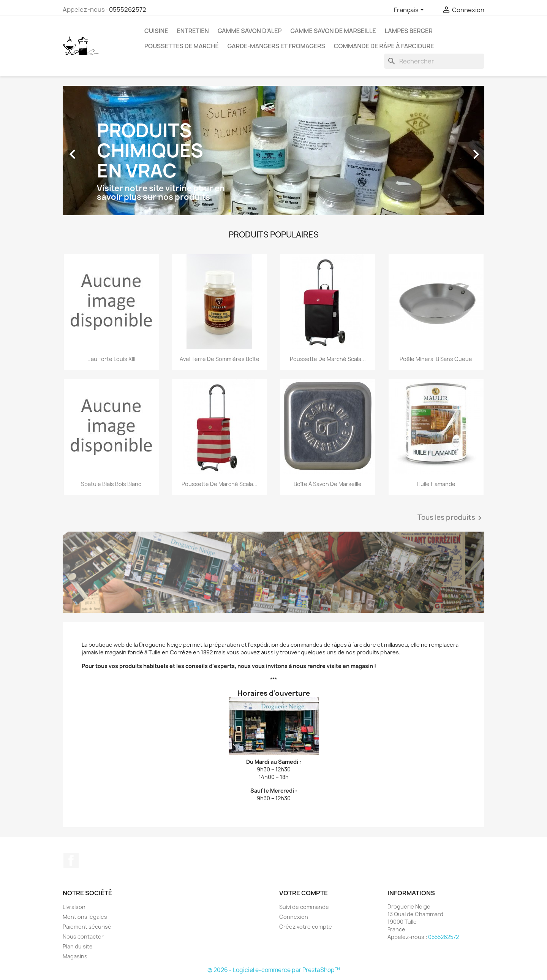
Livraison (74, 907)
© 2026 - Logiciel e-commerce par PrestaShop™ (274, 970)
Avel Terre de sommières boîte (220, 359)
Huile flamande (436, 484)
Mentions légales (85, 917)
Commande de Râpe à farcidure (384, 46)
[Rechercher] (434, 61)
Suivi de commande (304, 907)
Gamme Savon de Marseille (333, 31)
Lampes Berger (409, 31)
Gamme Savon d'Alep (250, 31)
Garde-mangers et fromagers (276, 46)
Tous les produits (451, 518)
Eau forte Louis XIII (111, 359)
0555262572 (128, 9)
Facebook (71, 860)
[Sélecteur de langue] (410, 10)
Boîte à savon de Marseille (328, 484)
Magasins (75, 956)
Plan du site (78, 946)
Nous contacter (83, 936)
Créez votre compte (306, 927)
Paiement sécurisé (87, 927)
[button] (94, 150)
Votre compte (304, 893)
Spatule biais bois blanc (111, 484)
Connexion (294, 917)
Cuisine (156, 31)
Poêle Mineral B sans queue (436, 359)
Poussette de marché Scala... (328, 359)
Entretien (193, 31)
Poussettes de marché (182, 46)
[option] (273, 150)
